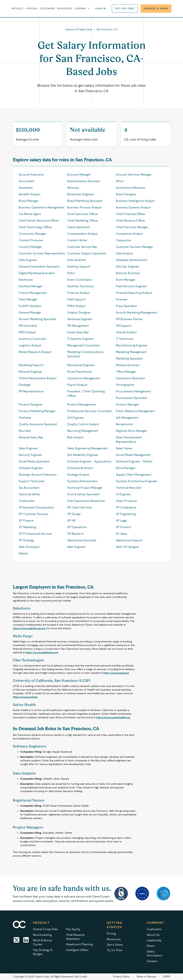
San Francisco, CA (107, 29)
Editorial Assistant (128, 273)
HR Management (78, 326)
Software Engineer (31, 468)
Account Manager (79, 175)
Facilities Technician (81, 286)
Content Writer (77, 240)
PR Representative (31, 391)
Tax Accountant (29, 488)
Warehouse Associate (82, 540)
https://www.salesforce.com (29, 628)
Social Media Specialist (34, 461)
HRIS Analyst (27, 332)
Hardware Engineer (80, 319)
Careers (152, 961)
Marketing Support (31, 365)
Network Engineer (31, 372)
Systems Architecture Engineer (137, 481)
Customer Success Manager (135, 247)
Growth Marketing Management (137, 313)
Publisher (25, 418)
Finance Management (33, 293)
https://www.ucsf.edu (25, 697)
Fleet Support (76, 299)
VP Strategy (26, 540)
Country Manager (30, 247)
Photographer (125, 385)
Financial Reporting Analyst (134, 293)
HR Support (124, 326)
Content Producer (31, 240)
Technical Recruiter (129, 488)
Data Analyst (124, 253)
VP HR (71, 521)
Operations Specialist (130, 378)
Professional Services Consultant (89, 411)
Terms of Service (146, 977)
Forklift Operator (30, 306)
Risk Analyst (75, 437)
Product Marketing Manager (37, 411)
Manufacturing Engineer (132, 345)
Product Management (82, 405)
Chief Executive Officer (83, 214)
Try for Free (125, 9)
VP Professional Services (35, 534)
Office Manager (126, 372)
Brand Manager (29, 201)
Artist (120, 181)
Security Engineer (30, 455)
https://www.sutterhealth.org (113, 717)
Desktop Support (79, 267)
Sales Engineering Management (88, 448)
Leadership (154, 940)
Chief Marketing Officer (83, 221)
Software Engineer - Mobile (134, 461)
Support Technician (32, 481)
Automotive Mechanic (131, 188)
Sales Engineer (28, 448)
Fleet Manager (28, 299)
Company (156, 923)
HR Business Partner (129, 319)
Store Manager (126, 468)
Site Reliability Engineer (83, 455)
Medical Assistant (128, 365)
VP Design (74, 514)
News (151, 946)
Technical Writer (29, 494)
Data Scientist (77, 260)
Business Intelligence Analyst (135, 201)
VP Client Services (80, 507)
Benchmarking (42, 935)
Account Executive (31, 175)
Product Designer (30, 405)
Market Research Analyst (35, 352)
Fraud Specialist (126, 306)
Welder (23, 553)
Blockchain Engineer (81, 194)
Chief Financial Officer (131, 214)
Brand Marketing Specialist (85, 201)
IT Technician (125, 339)
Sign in (101, 9)
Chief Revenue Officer (131, 221)
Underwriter (27, 501)
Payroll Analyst (77, 385)
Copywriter (124, 240)
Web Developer (29, 547)
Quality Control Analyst (83, 424)
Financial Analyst (78, 293)
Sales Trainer (124, 448)
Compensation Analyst (82, 234)
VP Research (75, 534)
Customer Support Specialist (87, 253)
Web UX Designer (128, 547)
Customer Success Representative (42, 253)
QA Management (127, 418)
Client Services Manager (132, 227)
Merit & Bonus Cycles (42, 942)
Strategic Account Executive (38, 475)
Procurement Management (133, 391)
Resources (65, 9)
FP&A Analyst (76, 306)
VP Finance (26, 521)
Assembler (26, 188)
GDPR (167, 977)
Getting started (115, 925)
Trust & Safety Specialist (83, 494)
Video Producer (126, 501)
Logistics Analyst (30, 345)
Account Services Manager (134, 175)
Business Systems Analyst (133, 207)
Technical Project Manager (85, 488)
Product (41, 923)
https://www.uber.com (116, 673)
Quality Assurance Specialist (38, 424)
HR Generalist (28, 326)
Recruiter (25, 431)
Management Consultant (83, 345)
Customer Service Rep (82, 247)
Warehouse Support (129, 540)
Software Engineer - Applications (89, 461)
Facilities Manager (31, 286)
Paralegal (25, 385)
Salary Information (155, 953)
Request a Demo (156, 9)
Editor (71, 273)
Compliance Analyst (129, 234)
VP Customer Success (33, 514)
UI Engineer (123, 494)
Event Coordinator (80, 280)
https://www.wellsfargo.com (42, 652)
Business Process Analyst (84, 207)
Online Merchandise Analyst (38, 378)
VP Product (124, 527)
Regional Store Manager (131, 431)
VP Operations (77, 527)
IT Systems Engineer (81, 339)
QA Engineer (76, 418)
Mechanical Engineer (81, 365)
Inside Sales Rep (78, 332)
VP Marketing (27, 527)
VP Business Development (36, 507)
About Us (153, 935)
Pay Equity (73, 929)
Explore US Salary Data (79, 29)
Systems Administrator (82, 481)
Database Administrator (132, 260)
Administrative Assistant (84, 181)
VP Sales (122, 534)
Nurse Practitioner (80, 372)
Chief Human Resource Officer (39, 221)
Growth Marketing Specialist (38, 319)
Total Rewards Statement (75, 937)
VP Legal (121, 521)
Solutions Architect (80, 468)
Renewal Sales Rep (31, 437)
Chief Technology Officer (35, 227)
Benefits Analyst (30, 194)
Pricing (32, 9)
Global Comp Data (45, 929)
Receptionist (124, 424)
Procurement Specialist (131, 398)
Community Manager (32, 234)
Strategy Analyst (78, 475)
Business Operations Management (42, 207)
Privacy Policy (121, 977)
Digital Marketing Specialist (37, 273)
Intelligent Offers (77, 950)
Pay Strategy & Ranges (43, 952)
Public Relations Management (135, 411)
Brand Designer (126, 194)
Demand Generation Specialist (39, 267)
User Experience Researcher (86, 501)
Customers (47, 9)
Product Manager (127, 405)
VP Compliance (126, 507)
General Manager (30, 313)
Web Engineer (76, 547)
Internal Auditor (126, 332)
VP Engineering (126, 514)
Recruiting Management (83, 431)
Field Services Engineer (131, 286)
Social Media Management (133, 455)
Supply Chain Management (134, 475)
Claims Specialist (79, 227)
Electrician (26, 280)
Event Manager (126, 280)
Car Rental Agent (30, 214)
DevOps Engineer (128, 267)
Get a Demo (115, 945)
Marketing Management (131, 352)
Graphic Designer (79, 313)
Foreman (122, 299)
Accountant (27, 181)
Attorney (73, 188)
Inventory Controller (32, 339)
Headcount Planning (79, 944)
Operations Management (84, 378)
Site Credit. (81, 977)
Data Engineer (28, 260)
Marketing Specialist (129, 359)
